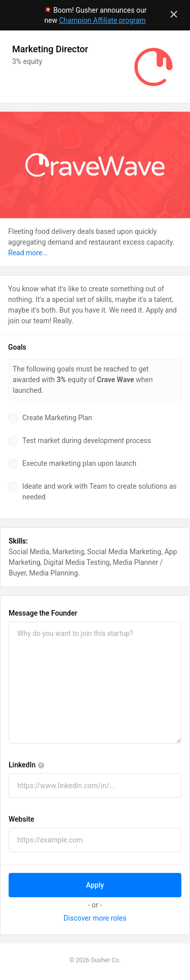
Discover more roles (95, 918)
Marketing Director (50, 49)
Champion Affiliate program (103, 20)
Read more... (28, 253)
